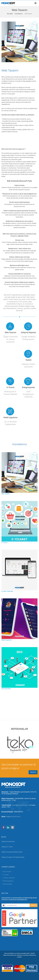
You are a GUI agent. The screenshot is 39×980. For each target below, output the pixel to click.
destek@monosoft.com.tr (20, 805)
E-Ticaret (6, 875)
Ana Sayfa (10, 14)
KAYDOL (34, 905)
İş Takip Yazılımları (9, 878)
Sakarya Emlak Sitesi (8, 842)
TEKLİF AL (33, 772)
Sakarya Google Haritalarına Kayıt (12, 852)
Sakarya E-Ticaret (7, 847)
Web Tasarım (7, 872)
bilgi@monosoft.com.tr (13, 817)
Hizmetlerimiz (19, 14)
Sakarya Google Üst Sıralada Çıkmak (13, 857)
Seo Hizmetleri (7, 884)
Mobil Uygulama (8, 881)
